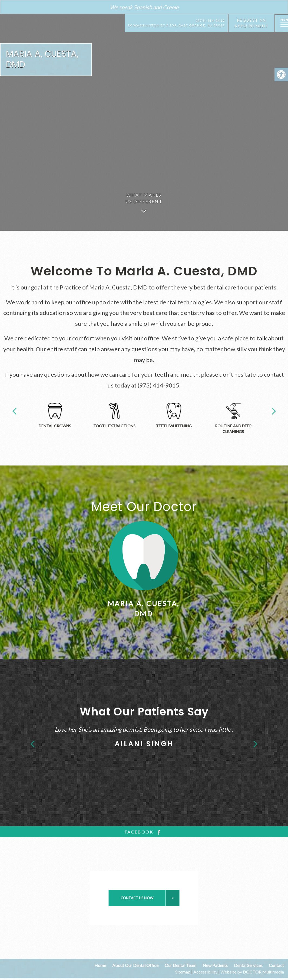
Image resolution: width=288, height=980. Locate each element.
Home (100, 965)
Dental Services (248, 965)
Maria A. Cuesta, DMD (42, 59)
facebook (144, 832)
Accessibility (205, 972)
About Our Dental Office (135, 965)
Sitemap (183, 972)
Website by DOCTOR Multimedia (252, 972)
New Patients (215, 965)
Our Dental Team (181, 965)
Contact (276, 965)
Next (274, 411)
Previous (14, 411)
